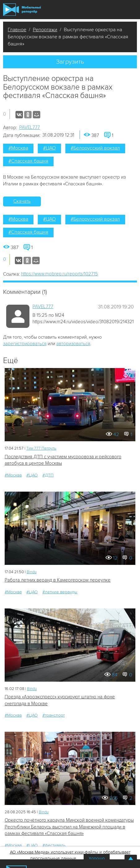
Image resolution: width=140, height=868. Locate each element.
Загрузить (70, 62)
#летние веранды (60, 592)
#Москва (18, 148)
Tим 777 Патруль (41, 448)
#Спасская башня (28, 161)
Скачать (22, 201)
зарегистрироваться (25, 344)
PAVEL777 (30, 127)
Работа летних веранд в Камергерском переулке (58, 580)
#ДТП (48, 475)
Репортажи (45, 30)
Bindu (32, 572)
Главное (17, 30)
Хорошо (97, 858)
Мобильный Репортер (22, 10)
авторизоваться (73, 344)
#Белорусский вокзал (95, 148)
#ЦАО (49, 148)
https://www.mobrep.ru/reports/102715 (59, 274)
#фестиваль (54, 845)
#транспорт (54, 715)
